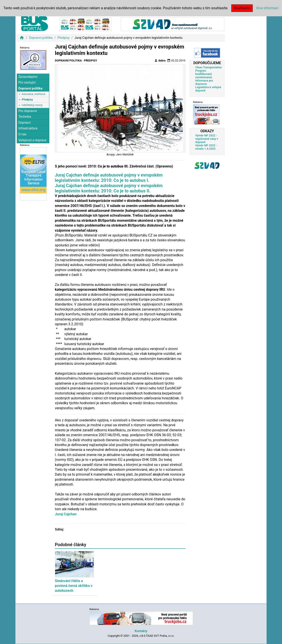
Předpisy (64, 38)
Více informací (267, 8)
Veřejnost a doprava (32, 140)
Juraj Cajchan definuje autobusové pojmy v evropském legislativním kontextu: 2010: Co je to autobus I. (109, 178)
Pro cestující (27, 83)
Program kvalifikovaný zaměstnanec (204, 74)
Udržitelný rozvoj (32, 105)
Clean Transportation (208, 67)
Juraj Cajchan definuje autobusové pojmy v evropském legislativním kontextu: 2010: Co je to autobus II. (109, 188)
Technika (25, 117)
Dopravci (24, 123)
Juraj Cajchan (66, 514)
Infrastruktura (28, 128)
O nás (22, 134)
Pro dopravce (28, 111)
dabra (160, 60)
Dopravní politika (41, 38)
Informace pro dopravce (204, 82)
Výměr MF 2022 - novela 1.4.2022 (206, 147)
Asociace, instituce (33, 94)
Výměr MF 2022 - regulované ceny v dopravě (207, 139)
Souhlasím (242, 8)
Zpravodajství (28, 77)
